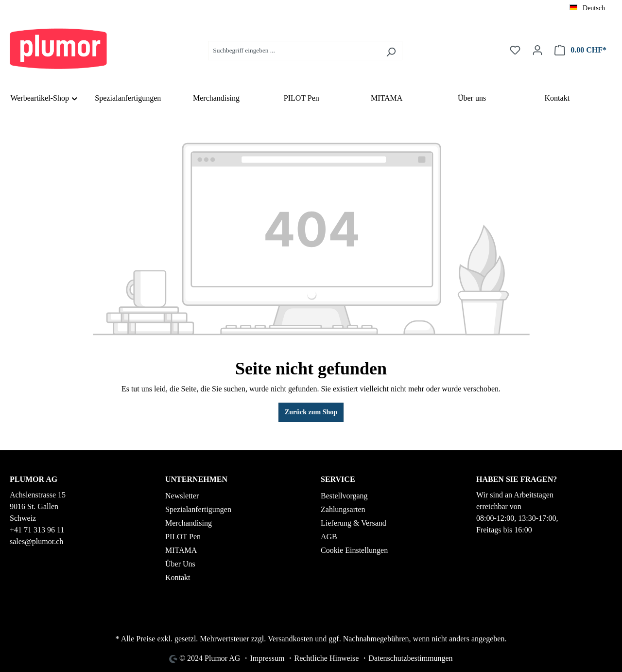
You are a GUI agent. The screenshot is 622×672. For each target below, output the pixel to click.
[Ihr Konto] (537, 50)
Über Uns (180, 564)
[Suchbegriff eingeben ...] (294, 51)
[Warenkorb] (580, 50)
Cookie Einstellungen (354, 550)
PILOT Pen (183, 537)
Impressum (267, 658)
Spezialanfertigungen (198, 509)
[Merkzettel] (515, 50)
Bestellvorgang (344, 496)
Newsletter (182, 496)
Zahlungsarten (343, 509)
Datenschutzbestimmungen (410, 658)
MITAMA (181, 550)
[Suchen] (391, 51)
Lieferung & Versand (354, 523)
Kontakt (178, 577)
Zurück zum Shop (311, 412)
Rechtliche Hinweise (326, 658)
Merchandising (189, 523)
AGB (329, 537)
